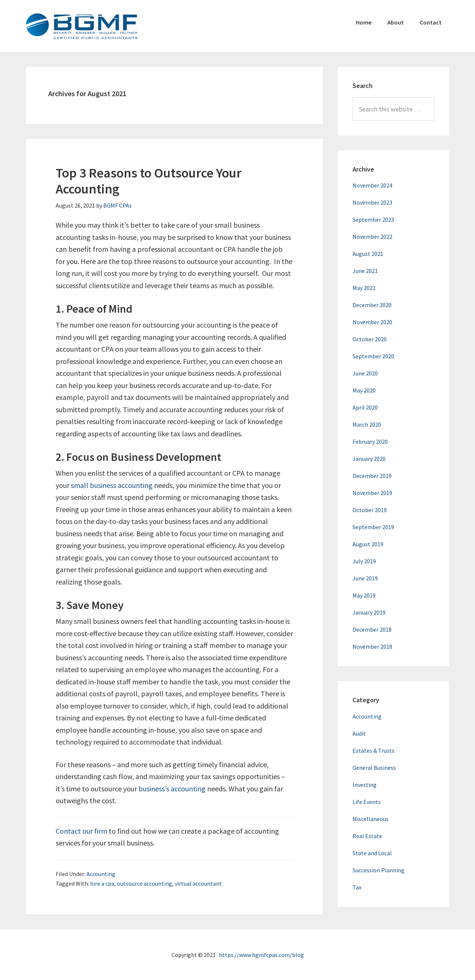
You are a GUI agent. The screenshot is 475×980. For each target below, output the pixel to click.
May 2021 (364, 288)
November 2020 (372, 322)
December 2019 (372, 476)
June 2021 (365, 271)
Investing (365, 785)
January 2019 (369, 612)
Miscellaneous (371, 819)
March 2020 (367, 424)
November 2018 (372, 647)
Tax (357, 887)
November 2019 (372, 493)
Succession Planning (379, 870)
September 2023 (373, 219)
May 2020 (364, 390)
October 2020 (370, 339)
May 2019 (364, 595)
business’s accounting (172, 789)
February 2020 (370, 442)
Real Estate (367, 836)
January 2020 (369, 459)
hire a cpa (102, 883)
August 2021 (368, 254)
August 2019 (368, 544)
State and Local (372, 853)
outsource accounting (145, 883)
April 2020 (365, 407)
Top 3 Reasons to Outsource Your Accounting (149, 181)
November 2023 (372, 202)
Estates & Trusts (374, 751)
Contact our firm (81, 831)
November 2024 (372, 185)
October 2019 (370, 510)
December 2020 (372, 305)
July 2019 (364, 561)
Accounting (101, 874)
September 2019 (373, 527)
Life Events (367, 802)
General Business (374, 768)
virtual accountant (198, 883)
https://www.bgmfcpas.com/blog (261, 955)
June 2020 (365, 373)
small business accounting (112, 485)
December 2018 (372, 629)
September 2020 (373, 356)
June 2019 (365, 578)
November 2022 (372, 237)
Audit (359, 733)
